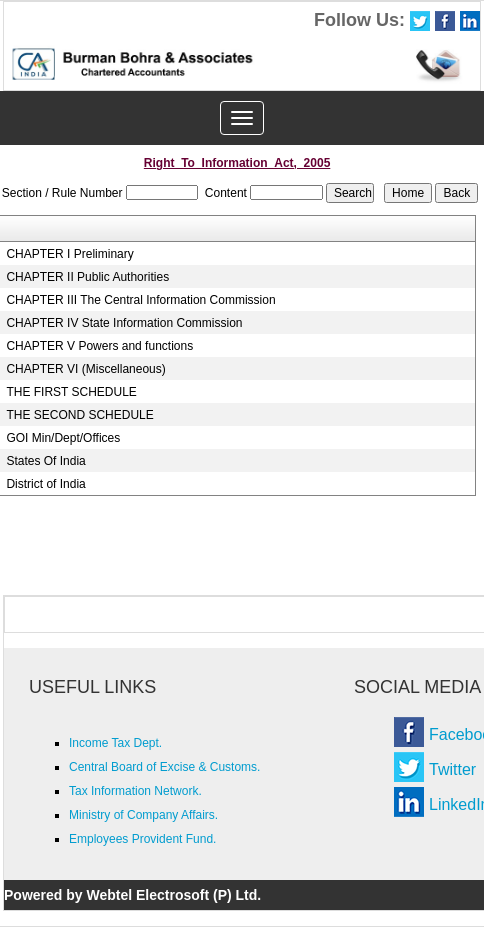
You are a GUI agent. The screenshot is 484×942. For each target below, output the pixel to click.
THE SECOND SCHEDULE (79, 415)
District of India (45, 484)
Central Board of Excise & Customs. (164, 767)
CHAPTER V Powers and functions (99, 346)
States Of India (45, 461)
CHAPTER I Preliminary (69, 254)
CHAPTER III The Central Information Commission (140, 300)
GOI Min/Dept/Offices (63, 438)
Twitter (452, 769)
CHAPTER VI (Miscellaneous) (85, 369)
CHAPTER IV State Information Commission (124, 323)
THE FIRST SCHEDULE (71, 392)
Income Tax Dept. (115, 743)
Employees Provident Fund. (142, 839)
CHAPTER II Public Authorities (87, 277)
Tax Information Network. (135, 791)
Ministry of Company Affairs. (143, 815)
